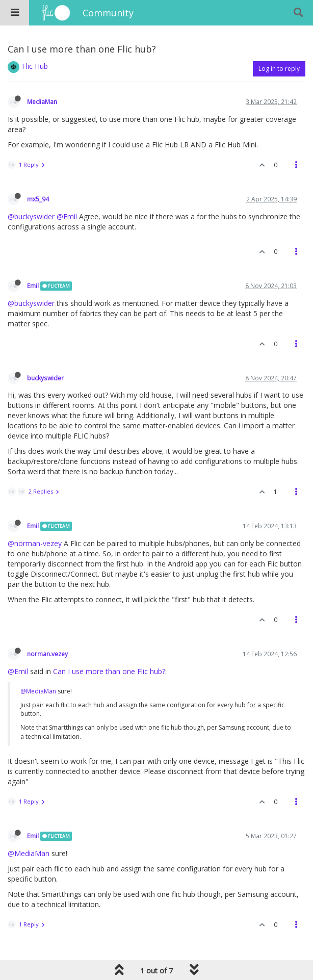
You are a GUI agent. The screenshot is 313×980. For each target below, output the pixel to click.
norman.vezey (47, 654)
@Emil (67, 216)
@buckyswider (31, 216)
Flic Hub (35, 66)
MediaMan (42, 101)
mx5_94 (38, 199)
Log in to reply (279, 69)
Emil (33, 286)
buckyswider (45, 378)
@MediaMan (38, 691)
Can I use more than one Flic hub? (109, 671)
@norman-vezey (35, 543)
